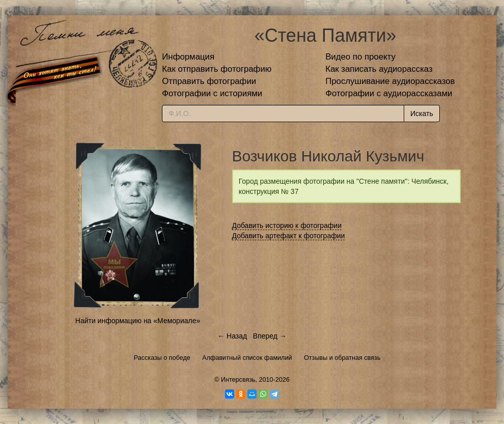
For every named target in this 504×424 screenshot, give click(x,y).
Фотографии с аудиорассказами (389, 93)
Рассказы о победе (162, 358)
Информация (188, 57)
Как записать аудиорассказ (379, 69)
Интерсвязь (238, 380)
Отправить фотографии (209, 81)
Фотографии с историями (212, 93)
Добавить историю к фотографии (287, 225)
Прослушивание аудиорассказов (390, 81)
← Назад (232, 336)
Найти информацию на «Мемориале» (138, 321)
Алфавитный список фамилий (247, 358)
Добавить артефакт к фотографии (289, 236)
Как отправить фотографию (217, 69)
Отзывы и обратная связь (342, 358)
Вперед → (270, 336)
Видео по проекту (360, 57)
